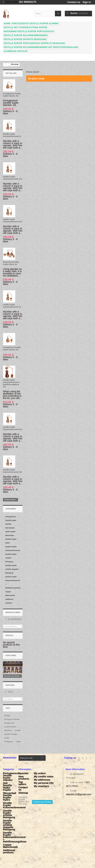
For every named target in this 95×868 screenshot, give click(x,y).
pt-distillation (15, 619)
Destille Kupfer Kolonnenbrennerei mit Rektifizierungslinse (41, 47)
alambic (7, 716)
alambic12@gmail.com (79, 794)
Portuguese (9, 742)
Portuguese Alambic (12, 719)
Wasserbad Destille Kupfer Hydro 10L (11, 263)
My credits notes (44, 776)
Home (7, 23)
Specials (9, 635)
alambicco (8, 730)
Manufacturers (13, 612)
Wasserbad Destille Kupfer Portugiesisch (29, 31)
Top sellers (11, 73)
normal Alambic (10, 727)
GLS (10, 692)
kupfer (18, 742)
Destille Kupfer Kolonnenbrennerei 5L (12, 135)
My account (40, 769)
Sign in (87, 2)
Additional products (9, 601)
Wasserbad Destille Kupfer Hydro (11, 539)
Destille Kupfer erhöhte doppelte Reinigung (12, 569)
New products (24, 778)
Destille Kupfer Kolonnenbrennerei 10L (13, 178)
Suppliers (10, 685)
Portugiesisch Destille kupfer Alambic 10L (12, 95)
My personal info (44, 783)
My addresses (42, 780)
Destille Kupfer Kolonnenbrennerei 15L (13, 471)
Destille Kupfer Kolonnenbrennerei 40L (13, 428)
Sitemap (23, 793)
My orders (40, 773)
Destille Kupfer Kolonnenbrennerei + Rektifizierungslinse (13, 582)
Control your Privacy (42, 802)
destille (18, 730)
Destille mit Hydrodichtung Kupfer (25, 27)
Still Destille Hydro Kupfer (10, 530)
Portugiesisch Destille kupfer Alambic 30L (12, 348)
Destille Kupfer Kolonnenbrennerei (26, 35)
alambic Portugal (11, 734)
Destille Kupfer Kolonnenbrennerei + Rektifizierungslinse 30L (12, 383)
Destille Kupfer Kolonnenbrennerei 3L (12, 306)
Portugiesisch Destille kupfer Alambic (35, 23)
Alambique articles (15, 51)
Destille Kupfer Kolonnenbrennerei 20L (13, 220)
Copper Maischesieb (10, 594)
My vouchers (41, 786)
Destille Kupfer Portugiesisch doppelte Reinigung (34, 43)
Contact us (74, 2)
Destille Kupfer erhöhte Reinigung (25, 39)
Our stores (11, 655)
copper (7, 738)
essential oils (9, 723)
